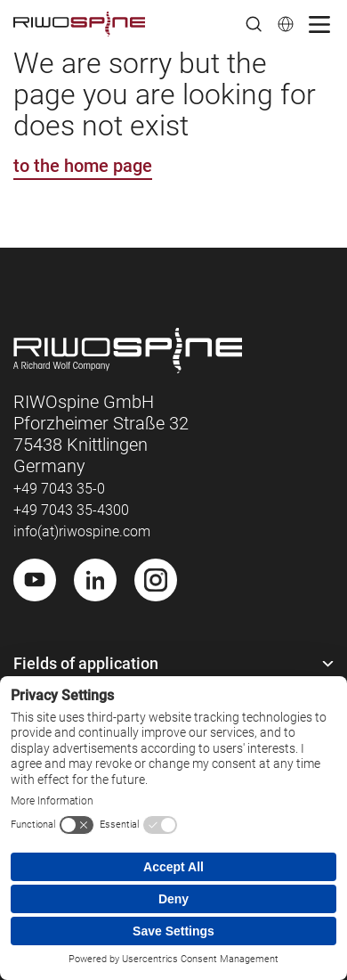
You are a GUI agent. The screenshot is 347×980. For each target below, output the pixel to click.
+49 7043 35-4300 (71, 510)
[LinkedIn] (95, 580)
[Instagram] (156, 580)
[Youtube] (35, 580)
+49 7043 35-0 (59, 489)
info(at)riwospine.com (82, 531)
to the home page (83, 166)
